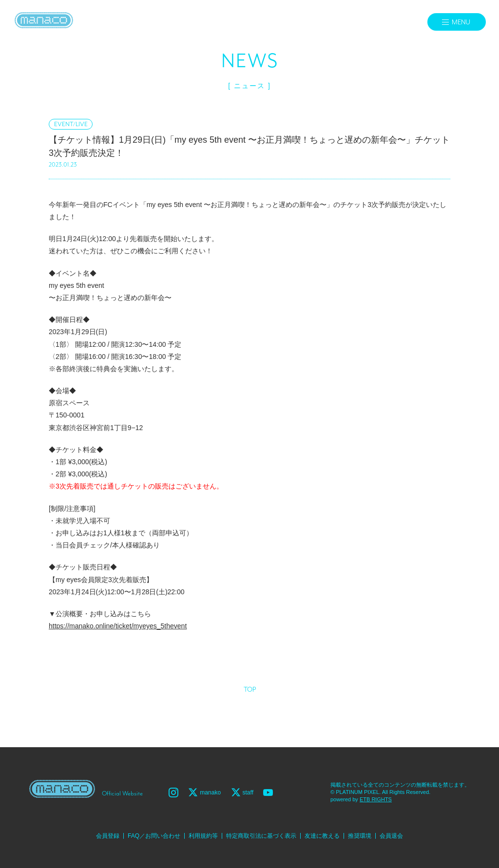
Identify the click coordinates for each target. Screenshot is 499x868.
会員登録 (108, 836)
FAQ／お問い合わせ (154, 836)
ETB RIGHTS (376, 799)
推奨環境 (360, 836)
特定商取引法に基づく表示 (261, 836)
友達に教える (322, 836)
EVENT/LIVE (71, 124)
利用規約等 (203, 836)
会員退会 (391, 836)
